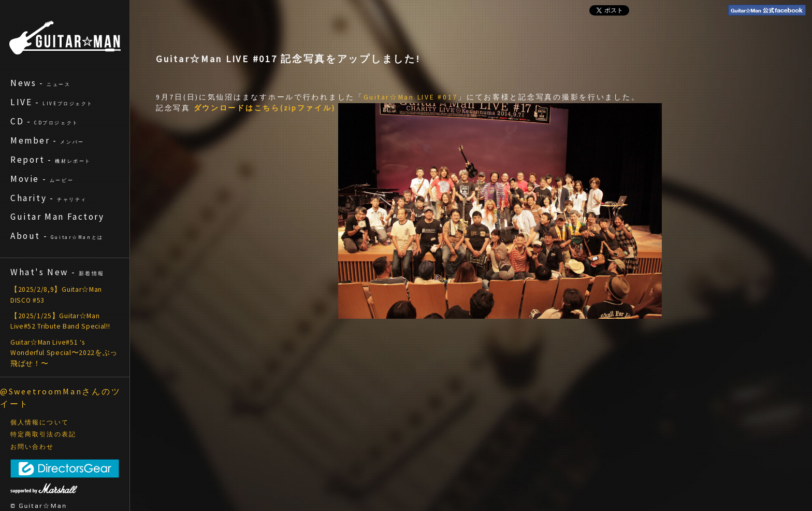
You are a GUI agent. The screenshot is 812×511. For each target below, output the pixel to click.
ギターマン (65, 38)
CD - (45, 121)
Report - (51, 160)
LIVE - (52, 102)
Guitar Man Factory (57, 217)
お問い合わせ (32, 447)
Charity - (49, 198)
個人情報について (40, 422)
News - (41, 83)
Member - (47, 140)
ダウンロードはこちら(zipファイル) (265, 108)
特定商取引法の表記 (43, 434)
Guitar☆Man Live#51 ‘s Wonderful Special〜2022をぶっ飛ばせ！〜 (64, 353)
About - (57, 236)
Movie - (42, 179)
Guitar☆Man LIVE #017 (411, 97)
